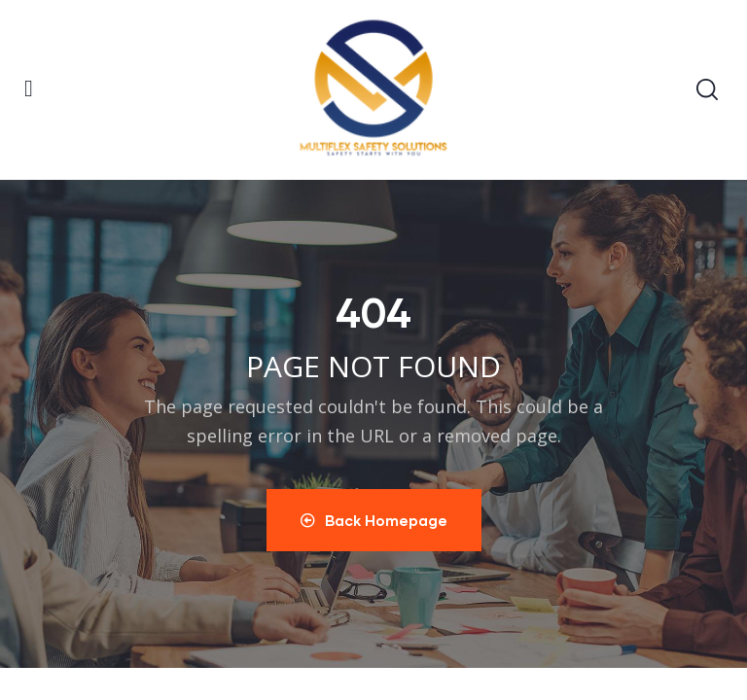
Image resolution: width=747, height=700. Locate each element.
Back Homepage (374, 520)
